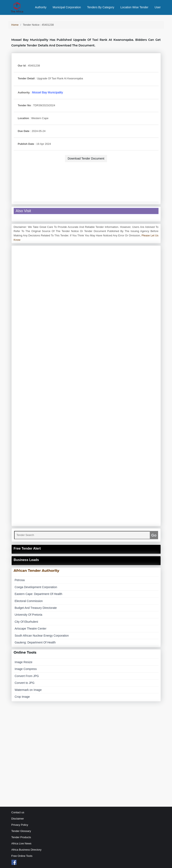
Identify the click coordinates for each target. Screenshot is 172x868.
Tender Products (21, 837)
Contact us (18, 812)
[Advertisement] (86, 176)
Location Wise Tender (134, 7)
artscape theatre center (31, 629)
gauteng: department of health (35, 642)
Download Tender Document (86, 158)
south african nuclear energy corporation (42, 636)
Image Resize (24, 662)
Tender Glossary (21, 831)
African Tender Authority (37, 571)
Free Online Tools (22, 856)
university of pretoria (29, 615)
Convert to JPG (25, 683)
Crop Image (22, 697)
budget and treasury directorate (36, 608)
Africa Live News (21, 843)
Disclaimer (18, 819)
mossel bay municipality (47, 92)
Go (154, 535)
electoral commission (29, 601)
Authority (41, 7)
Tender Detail (26, 78)
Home (15, 25)
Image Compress (26, 669)
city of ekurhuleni (26, 622)
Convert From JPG (27, 676)
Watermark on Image (28, 690)
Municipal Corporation (67, 7)
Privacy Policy (20, 825)
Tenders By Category (101, 7)
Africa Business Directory (26, 850)
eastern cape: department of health (39, 594)
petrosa (20, 580)
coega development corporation (36, 587)
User (158, 7)
